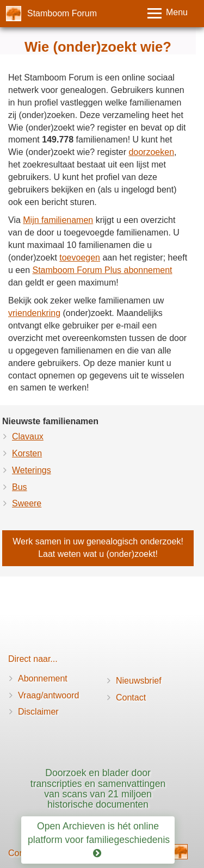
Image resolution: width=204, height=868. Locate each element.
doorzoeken (151, 152)
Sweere (27, 503)
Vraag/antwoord (48, 695)
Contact (131, 697)
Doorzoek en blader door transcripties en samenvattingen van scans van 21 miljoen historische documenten (98, 789)
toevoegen (80, 258)
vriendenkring (34, 313)
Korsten (27, 453)
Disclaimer (38, 712)
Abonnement (43, 678)
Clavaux (28, 436)
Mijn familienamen (58, 220)
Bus (20, 487)
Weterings (32, 470)
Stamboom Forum (62, 13)
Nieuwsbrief (139, 681)
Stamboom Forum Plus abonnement (102, 270)
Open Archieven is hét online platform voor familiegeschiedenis (100, 840)
